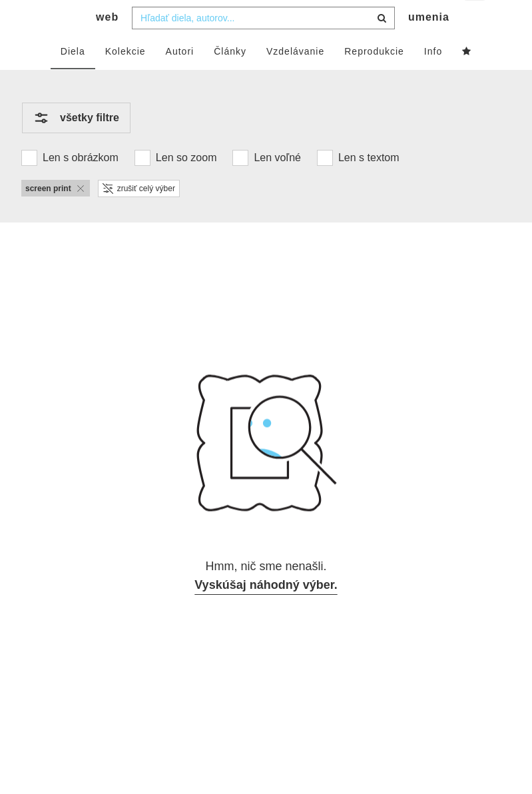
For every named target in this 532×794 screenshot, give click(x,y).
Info (433, 78)
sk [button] (476, 20)
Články (230, 78)
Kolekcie (126, 78)
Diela (73, 78)
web (107, 44)
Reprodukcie (374, 78)
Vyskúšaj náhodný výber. (266, 611)
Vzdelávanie (295, 78)
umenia (429, 44)
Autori (180, 78)
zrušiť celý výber (139, 215)
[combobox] (263, 45)
